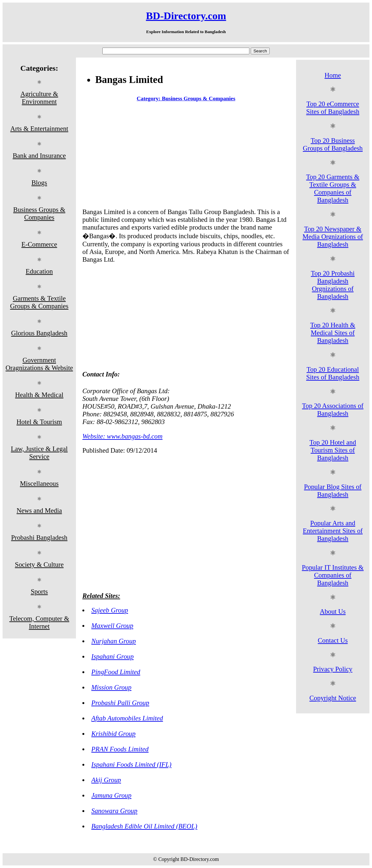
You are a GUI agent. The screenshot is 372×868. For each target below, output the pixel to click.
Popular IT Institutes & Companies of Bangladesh (333, 575)
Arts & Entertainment (39, 128)
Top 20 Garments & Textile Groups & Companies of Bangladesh (333, 188)
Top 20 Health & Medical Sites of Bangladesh (333, 333)
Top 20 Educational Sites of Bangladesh (333, 373)
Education (39, 271)
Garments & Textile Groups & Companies (39, 302)
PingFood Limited (116, 672)
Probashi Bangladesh (39, 537)
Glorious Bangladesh (39, 333)
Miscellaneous (39, 483)
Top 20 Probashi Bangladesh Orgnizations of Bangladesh (333, 285)
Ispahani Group (113, 656)
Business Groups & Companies (39, 213)
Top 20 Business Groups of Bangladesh (333, 144)
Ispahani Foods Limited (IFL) (131, 764)
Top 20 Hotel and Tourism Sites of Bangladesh (333, 450)
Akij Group (106, 780)
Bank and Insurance (39, 155)
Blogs (39, 182)
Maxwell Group (112, 625)
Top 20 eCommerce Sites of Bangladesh (333, 108)
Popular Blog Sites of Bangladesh (333, 490)
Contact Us (333, 640)
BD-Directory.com (186, 16)
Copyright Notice (333, 698)
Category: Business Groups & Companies (186, 99)
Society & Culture (39, 564)
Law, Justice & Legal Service (39, 452)
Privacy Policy (333, 669)
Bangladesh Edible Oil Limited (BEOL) (144, 826)
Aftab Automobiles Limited (127, 718)
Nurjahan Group (114, 641)
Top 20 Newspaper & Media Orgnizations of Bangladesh (333, 236)
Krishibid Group (113, 733)
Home (333, 75)
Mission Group (112, 687)
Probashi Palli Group (120, 703)
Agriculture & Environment (39, 98)
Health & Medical (39, 395)
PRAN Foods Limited (120, 749)
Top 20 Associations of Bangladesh (333, 409)
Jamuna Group (112, 795)
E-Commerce (39, 244)
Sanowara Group (114, 811)
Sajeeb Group (110, 610)
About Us (333, 611)
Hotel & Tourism (39, 422)
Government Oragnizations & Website (39, 364)
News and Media (39, 510)
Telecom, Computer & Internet (39, 622)
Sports (39, 591)
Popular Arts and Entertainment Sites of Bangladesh (333, 531)
